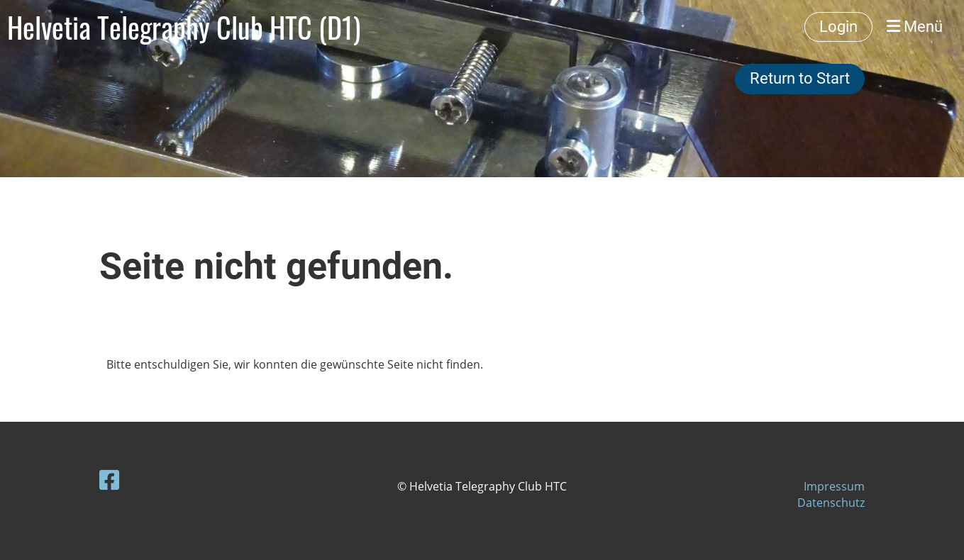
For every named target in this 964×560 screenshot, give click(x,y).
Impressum (834, 486)
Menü (915, 27)
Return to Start (800, 78)
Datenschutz (831, 503)
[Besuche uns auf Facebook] (109, 480)
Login (838, 27)
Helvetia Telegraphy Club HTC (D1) (184, 27)
